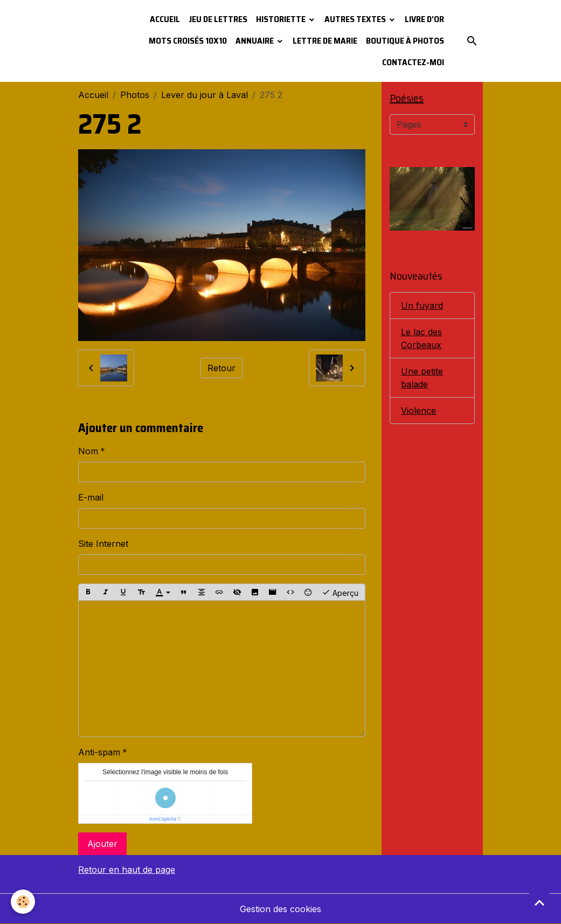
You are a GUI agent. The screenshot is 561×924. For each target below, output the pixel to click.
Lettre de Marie (325, 41)
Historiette (282, 19)
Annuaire (255, 41)
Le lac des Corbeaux (421, 338)
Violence (418, 411)
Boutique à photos (405, 41)
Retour (221, 368)
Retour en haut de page (127, 870)
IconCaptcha (163, 819)
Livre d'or (424, 19)
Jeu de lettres (218, 19)
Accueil (165, 19)
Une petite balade (422, 378)
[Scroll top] (539, 902)
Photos (135, 95)
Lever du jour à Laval (205, 95)
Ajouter (102, 844)
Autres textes (356, 19)
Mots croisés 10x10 (188, 41)
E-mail (91, 497)
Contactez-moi (413, 62)
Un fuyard (422, 305)
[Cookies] (23, 902)
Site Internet (103, 544)
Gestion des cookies (280, 909)
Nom (88, 451)
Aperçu (340, 592)
